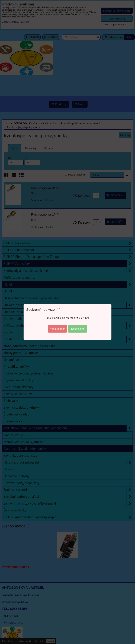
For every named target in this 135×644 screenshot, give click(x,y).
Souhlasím (78, 329)
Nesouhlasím (57, 329)
